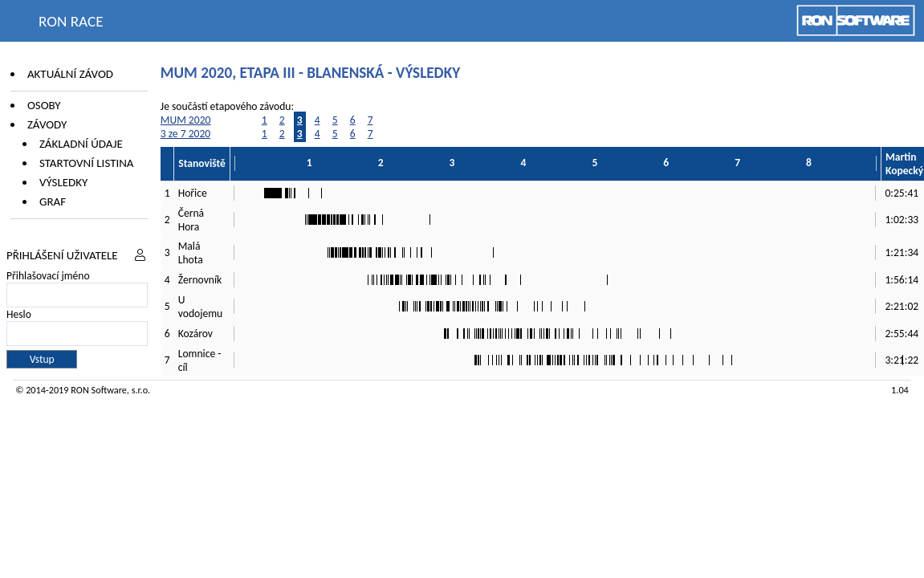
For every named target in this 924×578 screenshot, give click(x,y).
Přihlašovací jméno (48, 276)
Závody (47, 124)
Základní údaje (81, 144)
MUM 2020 (186, 120)
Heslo (19, 314)
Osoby (44, 105)
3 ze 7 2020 (185, 134)
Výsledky (63, 182)
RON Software (99, 390)
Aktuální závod (70, 74)
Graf (53, 201)
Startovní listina (87, 163)
